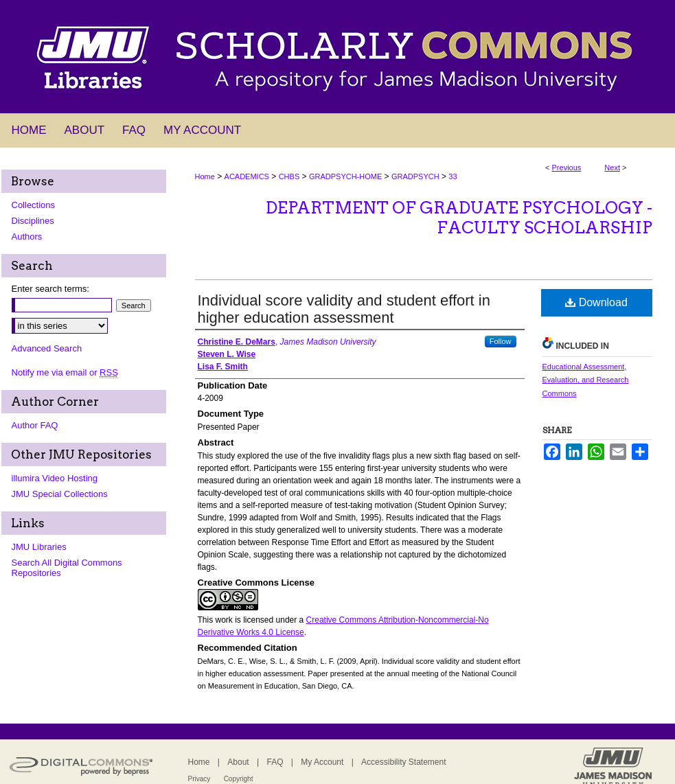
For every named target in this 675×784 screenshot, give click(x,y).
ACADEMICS (247, 176)
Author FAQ (35, 425)
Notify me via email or (65, 372)
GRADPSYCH (415, 176)
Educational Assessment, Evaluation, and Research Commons (586, 380)
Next (612, 168)
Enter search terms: (50, 289)
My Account (322, 762)
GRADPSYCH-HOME (345, 176)
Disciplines (33, 221)
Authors (27, 237)
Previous (567, 168)
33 (453, 176)
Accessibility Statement (403, 762)
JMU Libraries (39, 547)
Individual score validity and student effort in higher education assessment (344, 309)
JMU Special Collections (60, 494)
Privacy (199, 779)
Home (205, 176)
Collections (34, 205)
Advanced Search (47, 348)
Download (596, 302)
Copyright (239, 779)
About (238, 762)
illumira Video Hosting (55, 478)
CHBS (289, 176)
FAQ (275, 762)
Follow (501, 341)
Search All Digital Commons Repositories (67, 568)
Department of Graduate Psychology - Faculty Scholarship (459, 218)
